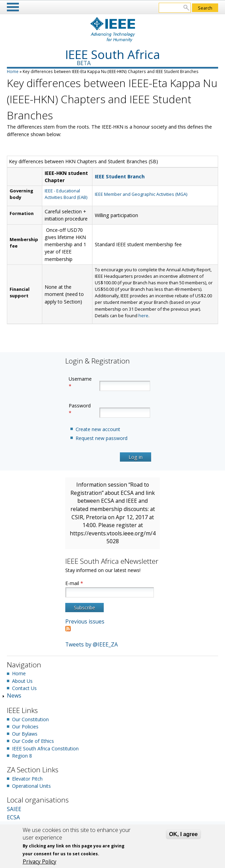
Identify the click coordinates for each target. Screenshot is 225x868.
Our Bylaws (25, 734)
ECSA (13, 817)
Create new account (98, 429)
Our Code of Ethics (33, 741)
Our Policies (25, 727)
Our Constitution (30, 719)
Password (80, 409)
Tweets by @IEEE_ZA (92, 644)
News (14, 695)
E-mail (74, 583)
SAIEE (14, 809)
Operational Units (31, 786)
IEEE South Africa (113, 54)
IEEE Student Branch (120, 176)
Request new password (102, 438)
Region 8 (22, 756)
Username (80, 382)
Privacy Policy (40, 861)
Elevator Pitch (27, 779)
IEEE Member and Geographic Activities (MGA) (141, 194)
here (143, 316)
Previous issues (85, 621)
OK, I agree (183, 834)
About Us (22, 681)
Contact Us (24, 688)
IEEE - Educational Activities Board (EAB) (66, 194)
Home (13, 71)
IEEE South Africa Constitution (45, 748)
